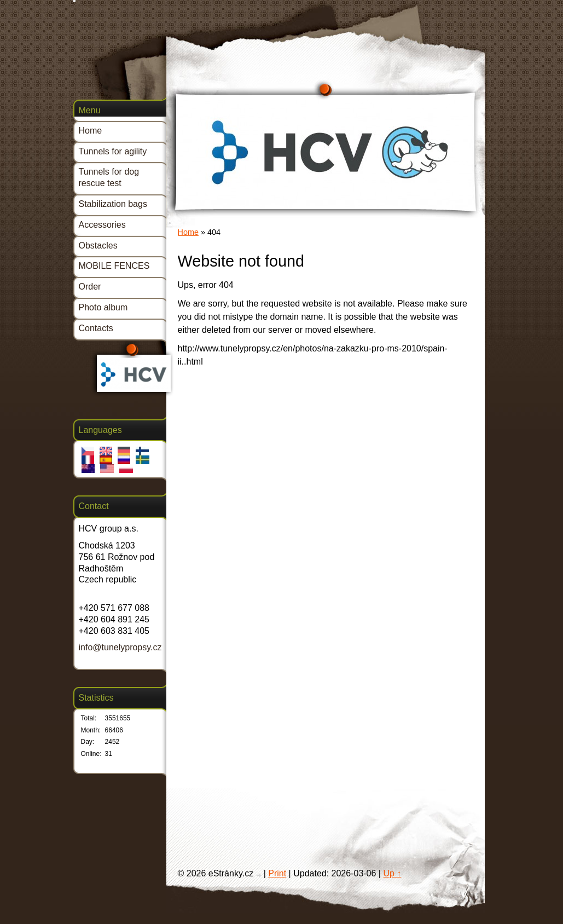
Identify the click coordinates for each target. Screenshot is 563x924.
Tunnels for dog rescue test (109, 177)
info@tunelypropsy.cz (120, 647)
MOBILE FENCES (114, 266)
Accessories (102, 225)
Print (277, 873)
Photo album (103, 307)
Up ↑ (392, 873)
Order (90, 287)
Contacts (96, 328)
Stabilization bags (113, 204)
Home (188, 232)
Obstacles (98, 246)
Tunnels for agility (113, 151)
